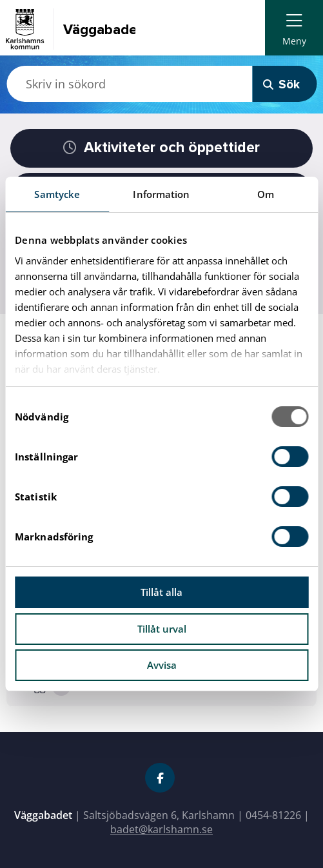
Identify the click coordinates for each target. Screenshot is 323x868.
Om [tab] (266, 194)
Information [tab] (161, 194)
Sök (281, 85)
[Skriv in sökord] (129, 84)
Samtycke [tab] (57, 194)
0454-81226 (273, 815)
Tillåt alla (161, 592)
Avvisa (162, 665)
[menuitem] (294, 28)
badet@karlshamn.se (161, 829)
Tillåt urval (162, 629)
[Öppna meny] (294, 28)
